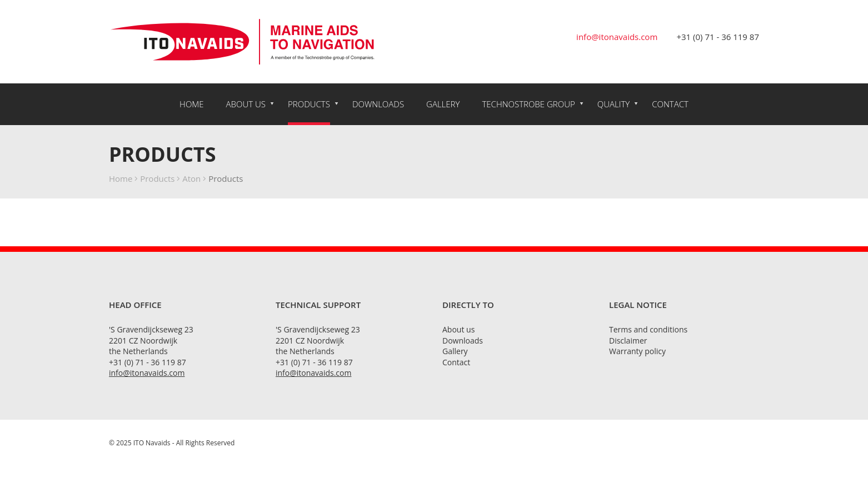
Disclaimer (628, 341)
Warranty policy (637, 351)
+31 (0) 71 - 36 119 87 (718, 37)
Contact (670, 104)
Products (309, 104)
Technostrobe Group (528, 104)
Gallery (443, 104)
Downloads (378, 104)
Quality (614, 104)
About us (246, 104)
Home (191, 104)
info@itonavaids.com (617, 37)
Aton (191, 178)
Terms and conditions (648, 329)
